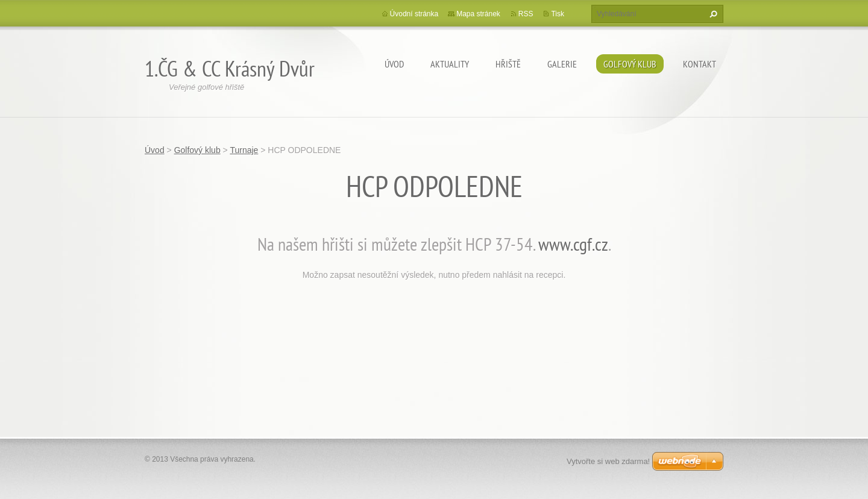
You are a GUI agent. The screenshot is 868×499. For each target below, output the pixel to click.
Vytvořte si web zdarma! (608, 461)
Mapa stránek (478, 14)
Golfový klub (630, 64)
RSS (526, 14)
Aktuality (450, 64)
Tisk (558, 14)
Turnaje (244, 150)
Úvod (394, 64)
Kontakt (700, 64)
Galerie (562, 64)
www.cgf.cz (573, 244)
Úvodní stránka (414, 14)
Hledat (712, 14)
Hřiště (508, 64)
